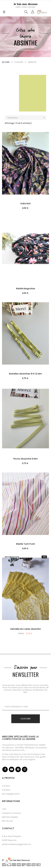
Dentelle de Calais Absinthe (26, 629)
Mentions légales (10, 817)
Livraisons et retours (11, 813)
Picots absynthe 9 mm (26, 459)
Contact (6, 786)
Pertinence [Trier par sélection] (27, 118)
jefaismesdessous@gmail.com (17, 844)
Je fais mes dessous (26, 5)
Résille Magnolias (26, 289)
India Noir (26, 204)
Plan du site (7, 821)
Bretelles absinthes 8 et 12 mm (26, 374)
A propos (6, 790)
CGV (4, 809)
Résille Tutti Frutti (26, 544)
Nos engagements (11, 794)
